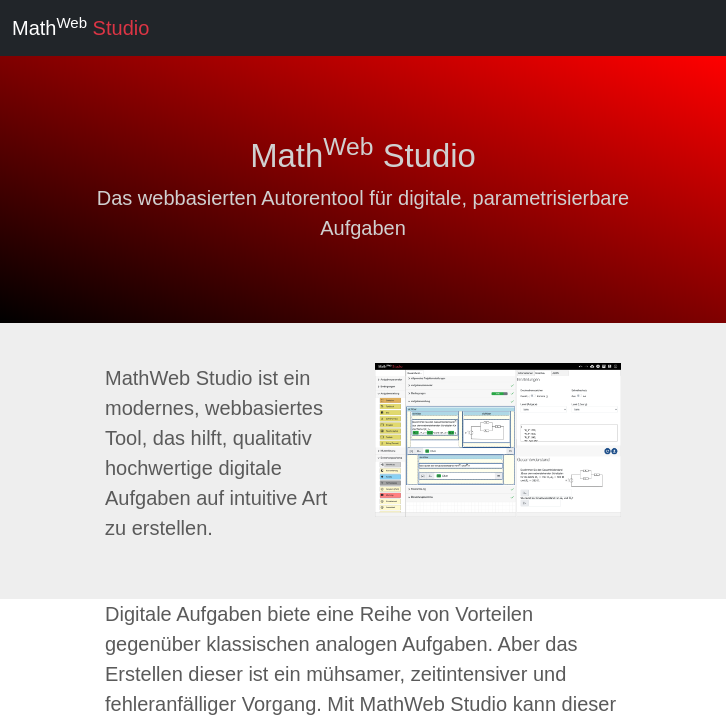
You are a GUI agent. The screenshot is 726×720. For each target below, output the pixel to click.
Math (80, 27)
